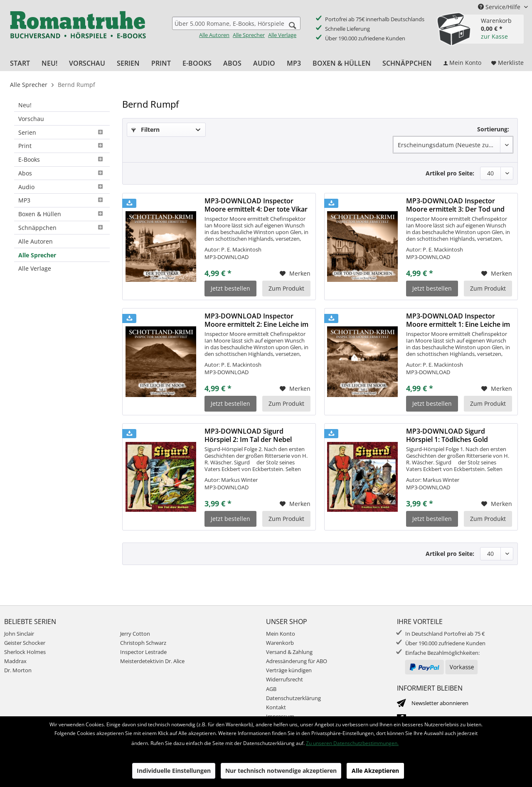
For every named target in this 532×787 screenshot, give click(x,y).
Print (62, 146)
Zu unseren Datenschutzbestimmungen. (352, 743)
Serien (62, 132)
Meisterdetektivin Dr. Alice (152, 661)
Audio (62, 187)
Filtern (145, 130)
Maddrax (15, 661)
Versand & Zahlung (289, 652)
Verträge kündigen (289, 670)
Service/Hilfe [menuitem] (500, 7)
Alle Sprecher (249, 35)
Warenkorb (280, 643)
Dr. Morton (18, 670)
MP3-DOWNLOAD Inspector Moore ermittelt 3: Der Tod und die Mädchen (455, 205)
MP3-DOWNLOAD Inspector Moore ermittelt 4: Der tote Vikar (256, 205)
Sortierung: (493, 129)
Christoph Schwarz (143, 643)
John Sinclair (19, 634)
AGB (271, 689)
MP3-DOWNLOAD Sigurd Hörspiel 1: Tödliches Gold (447, 435)
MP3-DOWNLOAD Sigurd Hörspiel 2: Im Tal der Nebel (248, 435)
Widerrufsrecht (284, 679)
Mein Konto (281, 634)
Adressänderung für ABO (297, 661)
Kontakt (276, 707)
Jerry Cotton (135, 634)
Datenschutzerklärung (293, 698)
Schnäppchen (62, 228)
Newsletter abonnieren (440, 703)
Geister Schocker (25, 643)
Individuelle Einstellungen (174, 771)
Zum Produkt (286, 288)
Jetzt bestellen (230, 288)
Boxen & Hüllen (62, 214)
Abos (62, 173)
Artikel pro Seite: (450, 173)
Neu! (25, 105)
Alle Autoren (214, 35)
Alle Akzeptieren (375, 771)
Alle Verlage (282, 35)
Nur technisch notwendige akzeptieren (281, 771)
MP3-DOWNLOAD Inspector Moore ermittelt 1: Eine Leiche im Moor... (458, 320)
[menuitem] (236, 28)
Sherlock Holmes (25, 652)
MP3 (62, 200)
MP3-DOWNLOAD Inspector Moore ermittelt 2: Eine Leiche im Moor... (256, 320)
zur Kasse (494, 36)
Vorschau (31, 119)
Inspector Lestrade (143, 652)
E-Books (62, 159)
